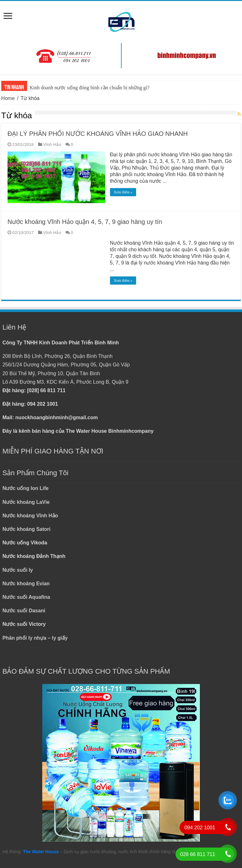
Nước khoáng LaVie (26, 502)
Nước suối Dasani (24, 611)
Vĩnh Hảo (52, 145)
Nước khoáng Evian (26, 584)
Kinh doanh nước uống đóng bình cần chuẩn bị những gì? (89, 88)
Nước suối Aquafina (26, 597)
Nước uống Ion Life (26, 488)
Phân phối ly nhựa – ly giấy (35, 638)
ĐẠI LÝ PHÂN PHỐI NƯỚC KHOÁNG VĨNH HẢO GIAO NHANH (98, 134)
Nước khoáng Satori (27, 529)
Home (8, 98)
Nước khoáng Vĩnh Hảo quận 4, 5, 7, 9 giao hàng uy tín (85, 222)
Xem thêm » (123, 192)
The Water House (41, 852)
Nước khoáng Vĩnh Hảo (30, 516)
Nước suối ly (18, 570)
